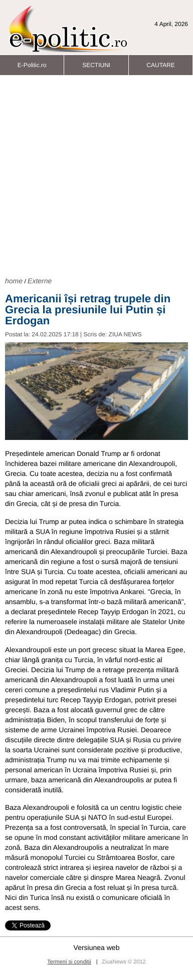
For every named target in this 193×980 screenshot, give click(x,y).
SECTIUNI (96, 62)
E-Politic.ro (32, 62)
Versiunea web (97, 947)
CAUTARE (160, 62)
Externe (40, 281)
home (14, 281)
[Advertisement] (94, 174)
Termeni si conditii (69, 962)
